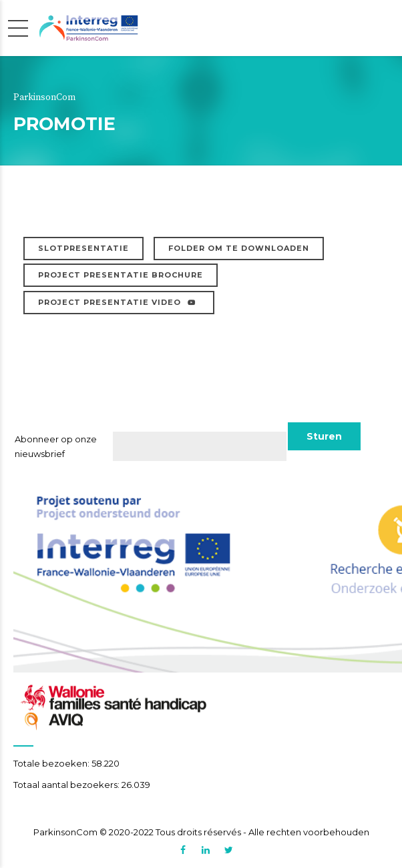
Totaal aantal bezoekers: (67, 785)
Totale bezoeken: (52, 763)
